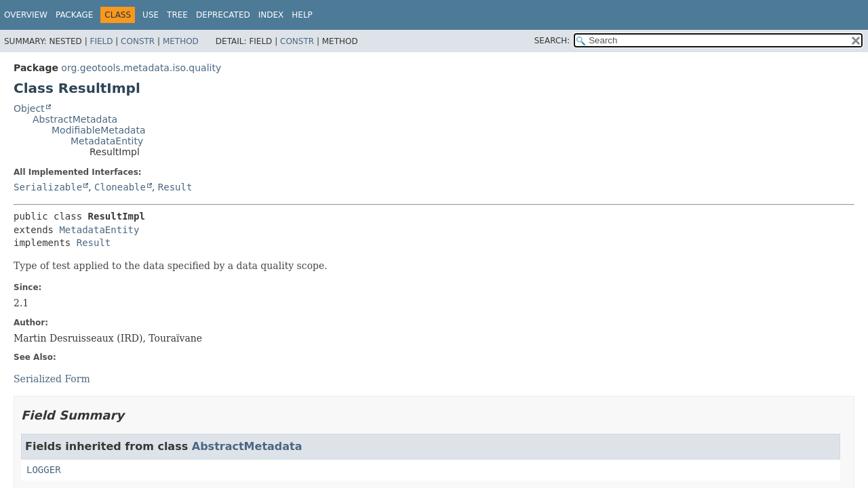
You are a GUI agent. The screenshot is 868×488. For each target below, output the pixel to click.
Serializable (48, 187)
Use (151, 15)
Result (175, 187)
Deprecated (223, 15)
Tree (177, 15)
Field (101, 41)
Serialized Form (52, 379)
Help (302, 15)
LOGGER (44, 470)
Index (271, 15)
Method (181, 41)
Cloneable (120, 187)
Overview (26, 15)
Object (29, 108)
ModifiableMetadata (99, 130)
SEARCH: (552, 41)
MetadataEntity (107, 141)
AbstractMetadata (75, 119)
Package (74, 15)
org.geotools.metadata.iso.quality (141, 68)
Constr (138, 41)
